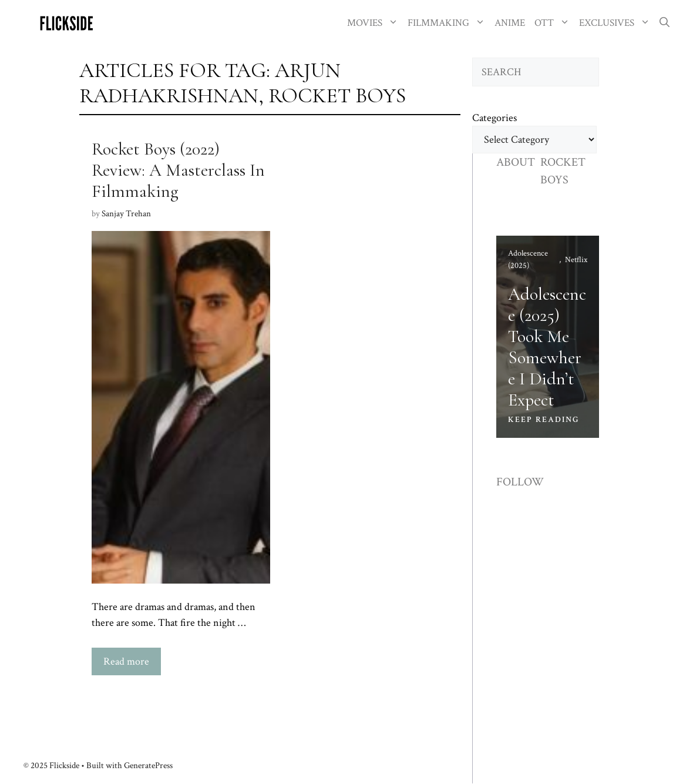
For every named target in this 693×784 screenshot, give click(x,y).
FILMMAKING (449, 23)
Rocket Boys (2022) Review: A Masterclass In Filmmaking (178, 170)
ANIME (510, 23)
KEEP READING (544, 420)
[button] (665, 23)
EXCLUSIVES (617, 23)
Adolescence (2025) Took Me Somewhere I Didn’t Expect (547, 347)
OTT (554, 23)
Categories (494, 118)
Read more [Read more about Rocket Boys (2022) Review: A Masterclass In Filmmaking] (126, 661)
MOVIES (375, 23)
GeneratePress (148, 765)
